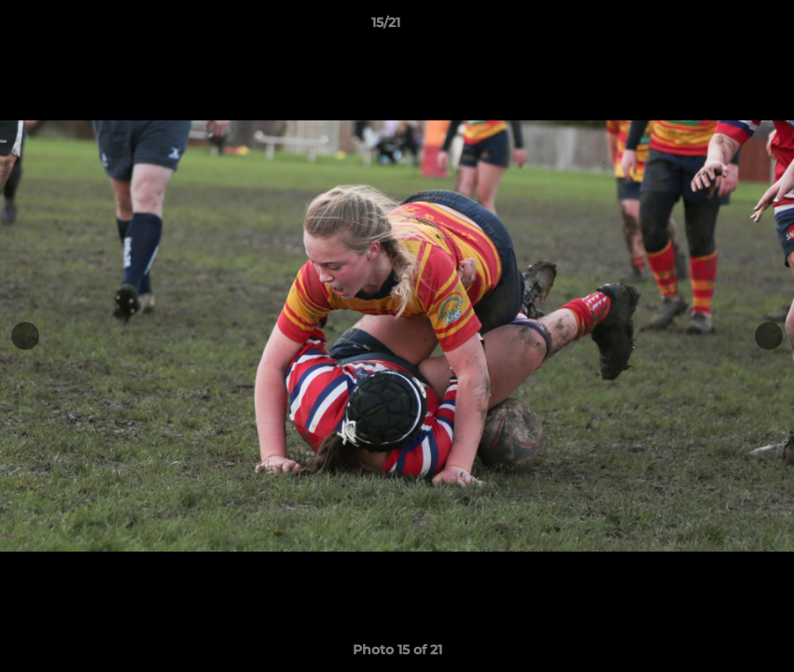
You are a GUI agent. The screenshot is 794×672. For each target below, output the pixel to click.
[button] (716, 27)
